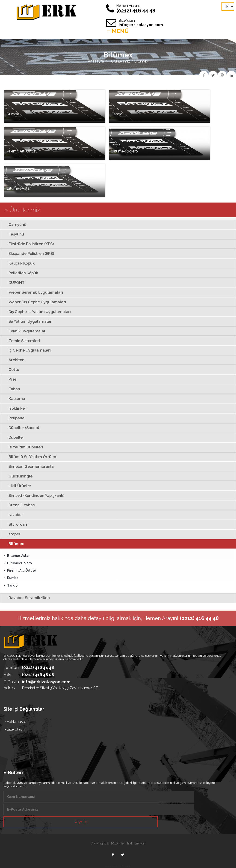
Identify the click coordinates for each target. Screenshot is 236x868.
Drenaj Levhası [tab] (19, 505)
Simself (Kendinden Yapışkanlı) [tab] (33, 495)
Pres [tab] (9, 379)
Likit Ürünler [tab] (17, 486)
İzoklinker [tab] (14, 408)
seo (107, 866)
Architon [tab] (13, 360)
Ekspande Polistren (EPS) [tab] (28, 254)
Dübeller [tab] (13, 437)
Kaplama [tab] (14, 399)
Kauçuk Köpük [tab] (18, 263)
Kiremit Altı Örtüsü (20, 570)
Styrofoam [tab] (15, 524)
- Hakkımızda (15, 722)
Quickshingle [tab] (17, 476)
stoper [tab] (11, 534)
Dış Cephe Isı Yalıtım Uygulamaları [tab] (36, 312)
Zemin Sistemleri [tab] (21, 341)
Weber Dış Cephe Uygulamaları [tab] (34, 302)
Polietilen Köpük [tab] (20, 273)
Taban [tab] (11, 389)
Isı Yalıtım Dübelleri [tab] (23, 447)
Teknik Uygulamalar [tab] (24, 331)
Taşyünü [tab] (13, 234)
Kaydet (81, 822)
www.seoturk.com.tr (120, 866)
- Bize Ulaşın (15, 729)
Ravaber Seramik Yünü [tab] (26, 598)
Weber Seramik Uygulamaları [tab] (32, 292)
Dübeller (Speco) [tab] (21, 428)
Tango (11, 585)
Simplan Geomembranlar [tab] (29, 466)
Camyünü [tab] (14, 224)
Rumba (11, 578)
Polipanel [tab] (14, 418)
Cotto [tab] (11, 370)
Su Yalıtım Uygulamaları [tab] (27, 321)
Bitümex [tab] (13, 544)
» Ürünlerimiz (119, 61)
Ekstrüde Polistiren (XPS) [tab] (28, 244)
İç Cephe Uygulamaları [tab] (26, 350)
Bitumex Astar (17, 556)
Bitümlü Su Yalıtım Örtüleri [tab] (30, 457)
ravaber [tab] (13, 515)
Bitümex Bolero (18, 563)
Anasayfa (96, 61)
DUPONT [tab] (13, 283)
